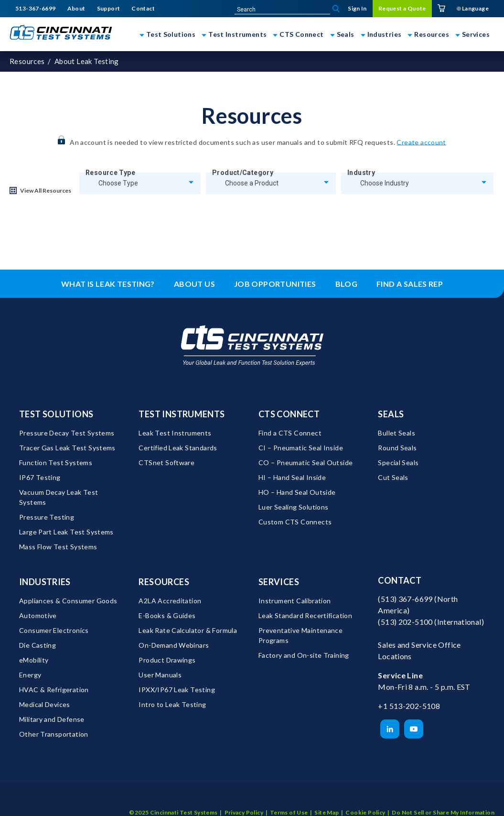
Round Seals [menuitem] (397, 448)
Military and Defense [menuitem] (52, 719)
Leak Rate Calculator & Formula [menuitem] (188, 630)
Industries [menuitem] (45, 582)
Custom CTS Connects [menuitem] (295, 522)
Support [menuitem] (109, 9)
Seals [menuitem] (391, 414)
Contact (400, 580)
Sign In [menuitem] (357, 8)
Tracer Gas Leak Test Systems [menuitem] (67, 448)
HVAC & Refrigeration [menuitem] (54, 690)
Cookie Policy (365, 799)
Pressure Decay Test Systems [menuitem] (67, 433)
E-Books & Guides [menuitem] (167, 615)
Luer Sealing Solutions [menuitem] (294, 507)
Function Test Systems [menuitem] (56, 462)
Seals (346, 34)
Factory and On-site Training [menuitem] (304, 655)
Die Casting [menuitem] (38, 645)
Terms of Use (289, 799)
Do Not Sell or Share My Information (443, 799)
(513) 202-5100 (405, 622)
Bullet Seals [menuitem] (397, 433)
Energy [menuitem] (30, 675)
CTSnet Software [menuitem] (166, 462)
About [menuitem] (76, 9)
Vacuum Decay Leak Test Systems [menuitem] (59, 497)
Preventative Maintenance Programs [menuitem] (301, 635)
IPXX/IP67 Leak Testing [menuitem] (177, 690)
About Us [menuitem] (194, 284)
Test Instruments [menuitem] (182, 414)
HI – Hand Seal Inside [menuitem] (292, 477)
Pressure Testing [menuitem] (47, 517)
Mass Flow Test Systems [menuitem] (58, 547)
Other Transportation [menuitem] (54, 734)
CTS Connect (301, 34)
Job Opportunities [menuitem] (275, 284)
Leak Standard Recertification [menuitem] (305, 615)
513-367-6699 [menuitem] (36, 9)
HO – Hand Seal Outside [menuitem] (297, 492)
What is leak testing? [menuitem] (108, 284)
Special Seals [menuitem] (398, 462)
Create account (421, 142)
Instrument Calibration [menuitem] (295, 601)
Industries (385, 34)
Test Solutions (171, 34)
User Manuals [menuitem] (160, 675)
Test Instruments (237, 34)
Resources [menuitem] (164, 582)
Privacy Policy (244, 799)
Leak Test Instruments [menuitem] (175, 433)
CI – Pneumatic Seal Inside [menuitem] (301, 448)
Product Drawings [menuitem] (167, 660)
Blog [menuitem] (347, 284)
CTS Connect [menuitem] (289, 414)
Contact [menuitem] (143, 9)
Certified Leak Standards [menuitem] (178, 448)
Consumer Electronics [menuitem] (54, 630)
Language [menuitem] (473, 8)
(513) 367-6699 (405, 599)
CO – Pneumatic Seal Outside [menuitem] (306, 462)
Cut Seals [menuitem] (393, 477)
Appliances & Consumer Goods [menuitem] (68, 601)
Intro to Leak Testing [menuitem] (172, 704)
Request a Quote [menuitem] (402, 8)
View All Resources (46, 190)
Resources (431, 34)
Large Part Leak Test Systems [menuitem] (66, 532)
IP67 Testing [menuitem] (40, 477)
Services (476, 34)
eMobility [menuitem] (34, 660)
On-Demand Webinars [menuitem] (174, 645)
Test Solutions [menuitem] (56, 414)
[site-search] (282, 10)
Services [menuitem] (279, 582)
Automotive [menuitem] (38, 615)
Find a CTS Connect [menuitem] (290, 433)
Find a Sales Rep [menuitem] (410, 284)
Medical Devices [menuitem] (45, 704)
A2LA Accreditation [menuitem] (170, 601)
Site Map (327, 799)
